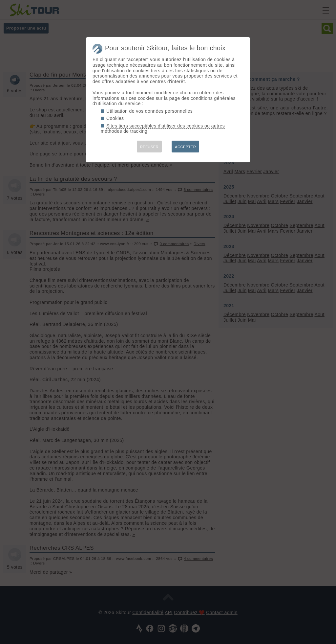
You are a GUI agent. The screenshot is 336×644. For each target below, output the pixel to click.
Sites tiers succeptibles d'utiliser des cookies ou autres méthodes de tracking (163, 129)
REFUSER (149, 147)
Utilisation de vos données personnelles (149, 111)
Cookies (115, 118)
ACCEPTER (185, 147)
